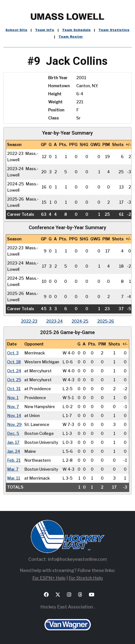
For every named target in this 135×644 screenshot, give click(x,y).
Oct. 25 (14, 380)
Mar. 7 (13, 469)
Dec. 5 (13, 433)
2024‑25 (80, 321)
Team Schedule (77, 30)
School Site (17, 30)
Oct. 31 (14, 389)
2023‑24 (54, 321)
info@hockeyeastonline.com (77, 559)
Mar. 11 (14, 478)
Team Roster (71, 37)
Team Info (45, 30)
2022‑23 (29, 321)
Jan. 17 (13, 442)
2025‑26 (106, 321)
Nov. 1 (13, 398)
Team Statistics (114, 30)
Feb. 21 (14, 460)
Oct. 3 (13, 353)
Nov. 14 (14, 416)
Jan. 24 (14, 451)
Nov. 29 (14, 425)
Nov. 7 (13, 407)
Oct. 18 (14, 362)
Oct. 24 (14, 371)
